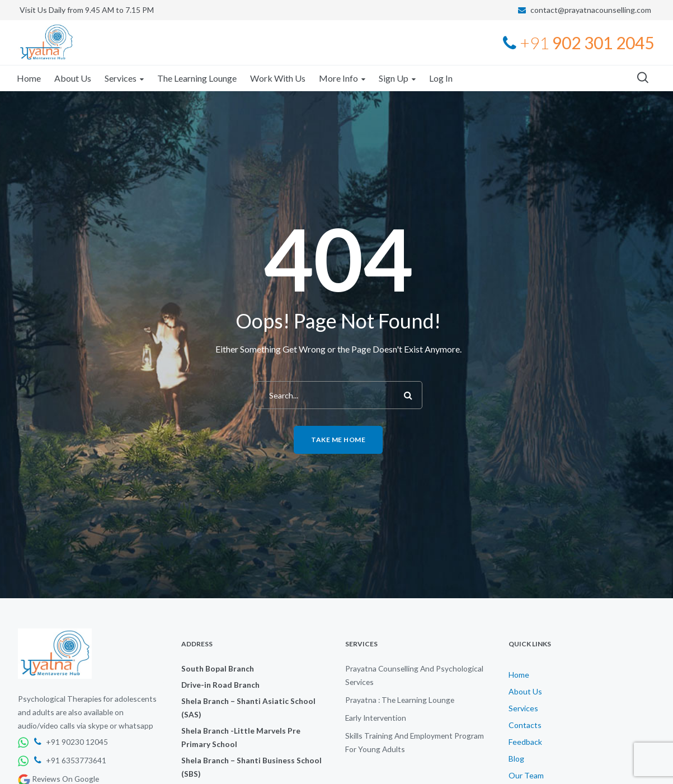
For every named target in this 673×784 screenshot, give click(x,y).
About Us (525, 691)
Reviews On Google (58, 779)
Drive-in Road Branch (220, 685)
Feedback (525, 742)
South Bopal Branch (218, 668)
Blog (516, 759)
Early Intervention (376, 718)
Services (523, 708)
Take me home (338, 440)
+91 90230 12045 (71, 742)
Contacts (525, 725)
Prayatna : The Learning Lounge (400, 700)
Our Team (526, 775)
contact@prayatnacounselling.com (591, 10)
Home (519, 675)
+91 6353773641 (70, 760)
